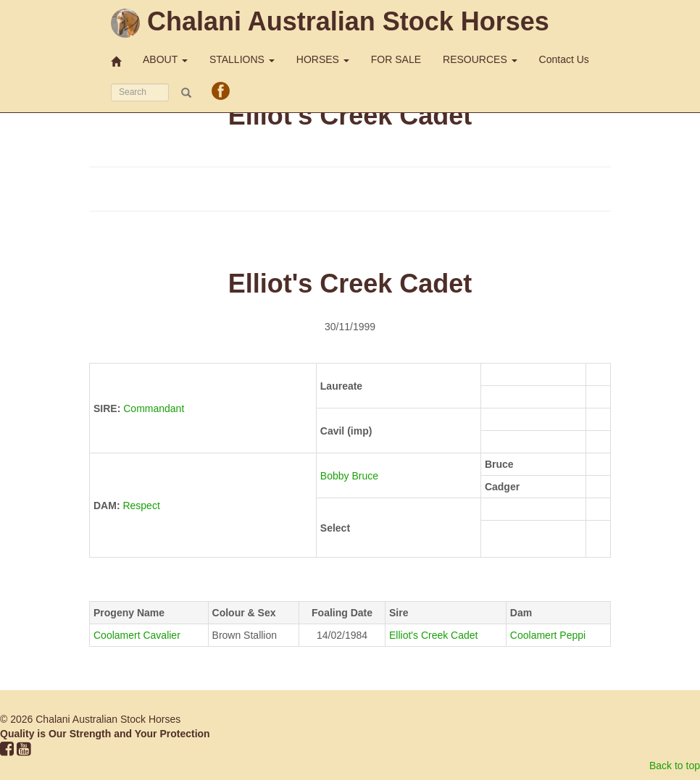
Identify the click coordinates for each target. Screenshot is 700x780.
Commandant (154, 408)
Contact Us (564, 59)
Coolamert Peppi (548, 635)
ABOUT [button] (165, 59)
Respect (141, 506)
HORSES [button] (323, 59)
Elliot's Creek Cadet (434, 635)
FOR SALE (396, 59)
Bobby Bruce (351, 476)
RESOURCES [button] (480, 59)
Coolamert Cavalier (137, 635)
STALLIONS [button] (242, 59)
